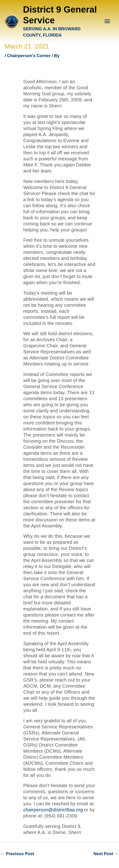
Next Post (106, 854)
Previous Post (17, 854)
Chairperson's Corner (29, 56)
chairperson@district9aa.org (54, 810)
